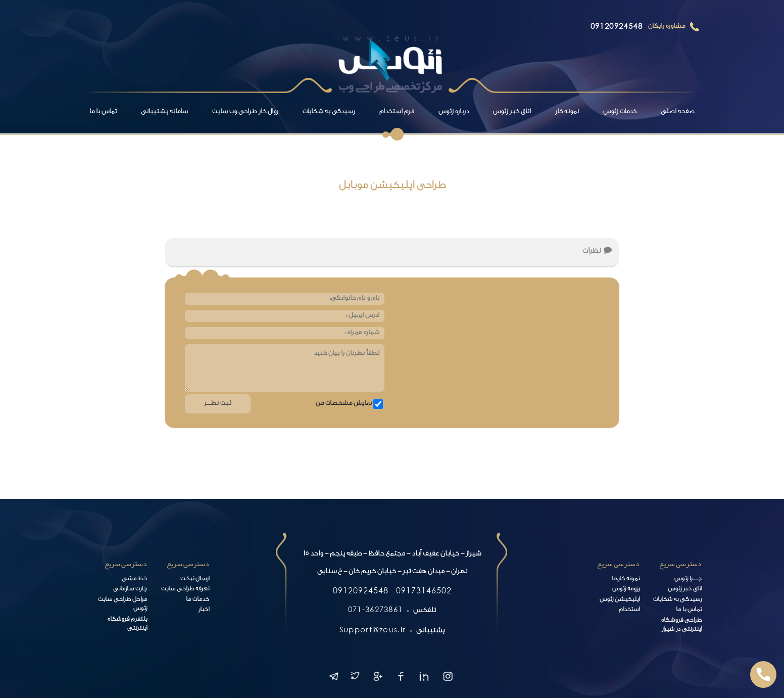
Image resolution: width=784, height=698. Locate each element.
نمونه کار (567, 112)
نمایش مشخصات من (344, 404)
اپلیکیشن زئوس (620, 600)
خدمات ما (198, 600)
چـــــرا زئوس (688, 579)
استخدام (629, 610)
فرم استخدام (397, 112)
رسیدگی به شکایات (329, 112)
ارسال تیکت (195, 579)
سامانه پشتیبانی (164, 112)
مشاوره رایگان (667, 27)
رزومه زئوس (626, 590)
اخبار (204, 610)
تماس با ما (103, 112)
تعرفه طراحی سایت (185, 590)
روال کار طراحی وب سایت (245, 112)
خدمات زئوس (620, 112)
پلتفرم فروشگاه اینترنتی (127, 625)
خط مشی (134, 579)
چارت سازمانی (130, 590)
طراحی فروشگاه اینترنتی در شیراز (681, 626)
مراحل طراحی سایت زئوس (122, 605)
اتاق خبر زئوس (512, 112)
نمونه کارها (626, 579)
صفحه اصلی (678, 112)
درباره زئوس (454, 112)
